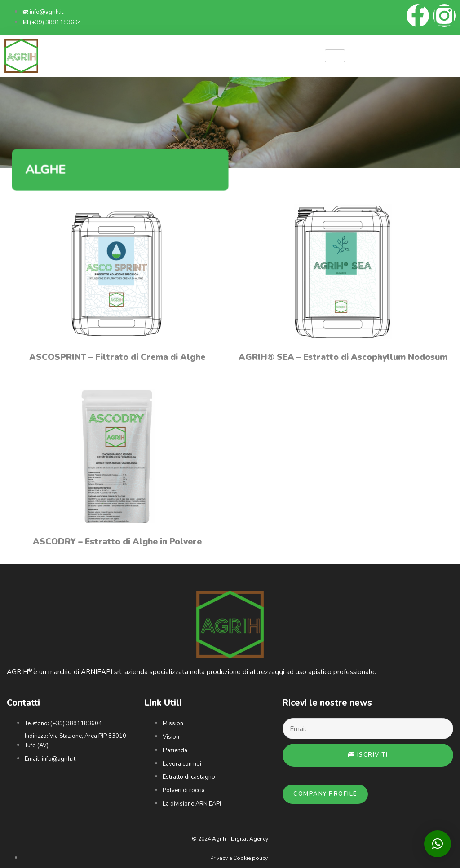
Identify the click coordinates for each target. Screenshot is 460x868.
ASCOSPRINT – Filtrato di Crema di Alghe (117, 357)
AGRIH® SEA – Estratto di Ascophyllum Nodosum (343, 357)
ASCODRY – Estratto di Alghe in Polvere (117, 542)
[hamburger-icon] (335, 56)
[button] (438, 844)
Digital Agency (250, 839)
